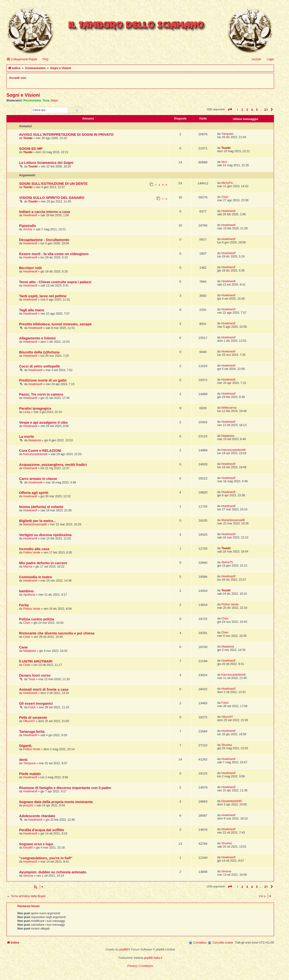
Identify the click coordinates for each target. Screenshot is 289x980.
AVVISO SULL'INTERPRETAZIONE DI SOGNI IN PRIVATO (66, 135)
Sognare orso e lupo (36, 844)
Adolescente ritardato (37, 816)
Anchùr (28, 229)
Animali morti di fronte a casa (44, 689)
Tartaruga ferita (32, 732)
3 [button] (247, 110)
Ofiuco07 (29, 721)
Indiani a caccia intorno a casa (44, 212)
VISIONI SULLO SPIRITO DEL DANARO (52, 198)
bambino (26, 591)
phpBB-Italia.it (153, 958)
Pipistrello (28, 226)
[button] (230, 110)
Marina (28, 567)
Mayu (55, 101)
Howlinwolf (30, 215)
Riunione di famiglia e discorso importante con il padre (65, 788)
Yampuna (29, 763)
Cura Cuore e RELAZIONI (40, 451)
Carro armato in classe (38, 479)
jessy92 (28, 805)
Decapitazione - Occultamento (44, 240)
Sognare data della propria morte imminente (56, 802)
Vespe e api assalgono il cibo (43, 422)
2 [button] (242, 110)
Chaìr (225, 197)
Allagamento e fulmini (37, 338)
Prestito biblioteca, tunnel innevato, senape (55, 324)
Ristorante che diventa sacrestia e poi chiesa (57, 633)
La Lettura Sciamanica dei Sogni (46, 163)
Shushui (227, 745)
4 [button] (252, 110)
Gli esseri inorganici (36, 704)
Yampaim (227, 134)
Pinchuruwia (32, 101)
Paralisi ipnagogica (35, 408)
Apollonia (29, 595)
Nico (224, 162)
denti (23, 760)
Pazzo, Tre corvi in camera (41, 394)
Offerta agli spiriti (34, 493)
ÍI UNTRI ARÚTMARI (36, 661)
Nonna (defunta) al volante (41, 507)
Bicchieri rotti (30, 268)
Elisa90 (28, 848)
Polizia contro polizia (37, 619)
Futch (32, 707)
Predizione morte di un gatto (43, 380)
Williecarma (229, 408)
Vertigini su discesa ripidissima (45, 535)
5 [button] (257, 110)
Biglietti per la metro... (38, 521)
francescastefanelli (35, 454)
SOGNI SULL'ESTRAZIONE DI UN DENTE (53, 184)
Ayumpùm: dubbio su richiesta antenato (53, 872)
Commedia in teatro (36, 577)
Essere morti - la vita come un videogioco (54, 254)
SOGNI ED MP (31, 149)
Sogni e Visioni (23, 95)
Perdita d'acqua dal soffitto (42, 830)
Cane (23, 647)
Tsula (32, 679)
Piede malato (30, 774)
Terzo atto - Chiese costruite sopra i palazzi (55, 282)
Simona (28, 876)
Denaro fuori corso (35, 675)
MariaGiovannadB (35, 524)
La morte (26, 437)
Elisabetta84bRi (232, 801)
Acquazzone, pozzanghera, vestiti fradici (53, 465)
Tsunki (28, 138)
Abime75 (227, 562)
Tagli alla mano (32, 310)
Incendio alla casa (34, 549)
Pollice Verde (32, 553)
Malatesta (35, 440)
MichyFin (227, 183)
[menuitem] (43, 59)
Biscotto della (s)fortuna (39, 352)
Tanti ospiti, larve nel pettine (43, 296)
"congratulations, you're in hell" (46, 858)
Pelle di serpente (33, 718)
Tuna (46, 101)
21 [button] (266, 110)
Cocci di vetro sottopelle (39, 366)
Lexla (27, 412)
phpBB (124, 950)
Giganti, (26, 746)
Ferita (24, 605)
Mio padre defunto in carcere (43, 563)
